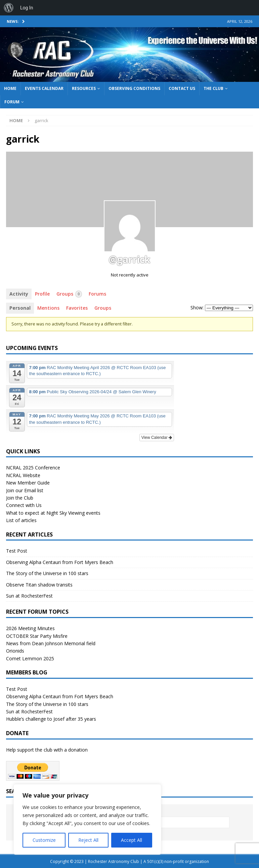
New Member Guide (28, 483)
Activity (19, 294)
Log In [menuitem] (27, 8)
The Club (213, 88)
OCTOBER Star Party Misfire (37, 636)
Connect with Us (24, 505)
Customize (44, 840)
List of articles (21, 520)
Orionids (15, 651)
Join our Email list (25, 490)
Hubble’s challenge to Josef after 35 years (51, 719)
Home (10, 88)
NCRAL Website (23, 475)
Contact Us (182, 88)
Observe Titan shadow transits (39, 585)
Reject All (88, 840)
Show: (197, 308)
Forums (97, 294)
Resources (84, 88)
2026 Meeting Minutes (30, 628)
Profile (42, 294)
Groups (69, 294)
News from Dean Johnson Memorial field (51, 643)
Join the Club (20, 498)
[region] (87, 819)
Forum (12, 102)
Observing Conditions (134, 88)
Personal (20, 308)
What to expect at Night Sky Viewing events (53, 513)
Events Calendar (44, 88)
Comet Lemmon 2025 (30, 658)
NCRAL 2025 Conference (33, 468)
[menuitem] (9, 8)
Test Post (17, 551)
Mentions (48, 308)
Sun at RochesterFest (29, 596)
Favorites (77, 308)
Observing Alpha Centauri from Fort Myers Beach (60, 562)
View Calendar (157, 438)
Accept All (132, 840)
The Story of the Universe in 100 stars (47, 573)
